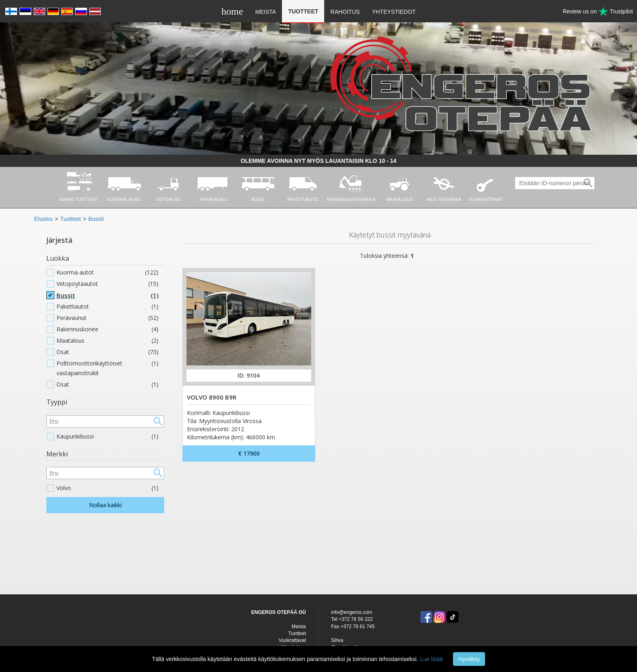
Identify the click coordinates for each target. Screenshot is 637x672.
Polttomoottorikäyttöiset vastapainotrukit (107, 368)
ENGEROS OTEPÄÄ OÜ (278, 612)
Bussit (96, 219)
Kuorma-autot (107, 272)
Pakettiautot (107, 307)
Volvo (107, 488)
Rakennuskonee (107, 329)
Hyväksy (469, 659)
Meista (265, 12)
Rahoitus (345, 12)
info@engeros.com (352, 612)
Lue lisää (431, 659)
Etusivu (43, 219)
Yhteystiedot (394, 12)
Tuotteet (303, 11)
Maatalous (107, 341)
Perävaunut (107, 318)
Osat (107, 352)
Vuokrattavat (292, 640)
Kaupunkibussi (107, 436)
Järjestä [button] (59, 240)
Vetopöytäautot (107, 284)
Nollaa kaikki (105, 505)
